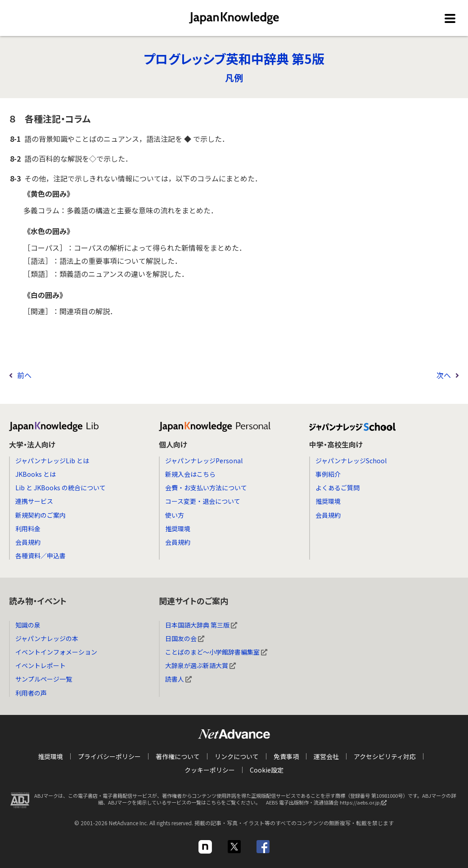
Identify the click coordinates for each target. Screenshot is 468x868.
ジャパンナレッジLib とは (52, 461)
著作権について (178, 756)
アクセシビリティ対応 (385, 756)
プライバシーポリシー (109, 756)
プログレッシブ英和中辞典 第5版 (234, 59)
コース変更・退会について (203, 501)
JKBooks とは (36, 474)
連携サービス (34, 501)
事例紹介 (328, 474)
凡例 (234, 78)
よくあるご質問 (337, 488)
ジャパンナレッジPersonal (204, 461)
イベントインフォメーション (56, 652)
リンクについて (237, 756)
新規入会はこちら (190, 474)
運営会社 (326, 756)
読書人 (178, 679)
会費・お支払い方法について (206, 488)
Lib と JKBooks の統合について (61, 488)
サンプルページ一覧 (44, 679)
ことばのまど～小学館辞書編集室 (216, 652)
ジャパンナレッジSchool (351, 461)
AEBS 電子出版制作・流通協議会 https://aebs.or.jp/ (328, 805)
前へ (24, 375)
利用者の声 (31, 693)
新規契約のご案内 (40, 515)
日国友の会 (185, 638)
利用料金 (28, 529)
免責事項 (286, 756)
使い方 (175, 515)
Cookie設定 (267, 770)
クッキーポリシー (210, 770)
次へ (444, 375)
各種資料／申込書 (40, 556)
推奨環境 (178, 529)
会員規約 (28, 542)
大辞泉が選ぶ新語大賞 (200, 665)
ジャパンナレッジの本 (47, 638)
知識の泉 (28, 625)
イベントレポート (40, 665)
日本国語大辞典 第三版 (201, 625)
